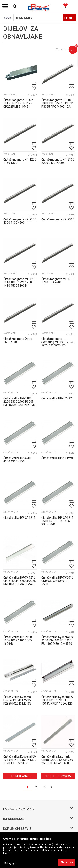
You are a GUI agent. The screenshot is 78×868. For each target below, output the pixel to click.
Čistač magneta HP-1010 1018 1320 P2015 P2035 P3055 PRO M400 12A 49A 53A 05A (58, 105)
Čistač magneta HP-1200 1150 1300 (20, 161)
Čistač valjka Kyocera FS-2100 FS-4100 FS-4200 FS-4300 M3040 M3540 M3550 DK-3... (58, 642)
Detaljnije (10, 863)
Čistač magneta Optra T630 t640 (18, 340)
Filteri (70, 18)
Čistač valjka (11, 393)
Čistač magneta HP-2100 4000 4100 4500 (20, 221)
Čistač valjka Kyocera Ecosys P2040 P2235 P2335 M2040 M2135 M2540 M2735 (17, 702)
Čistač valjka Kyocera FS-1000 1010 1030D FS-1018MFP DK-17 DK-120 (58, 700)
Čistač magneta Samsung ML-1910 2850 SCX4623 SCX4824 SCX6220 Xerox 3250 (58, 344)
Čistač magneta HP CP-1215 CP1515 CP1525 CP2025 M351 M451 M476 (19, 105)
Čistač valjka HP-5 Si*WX (58, 458)
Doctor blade (10, 94)
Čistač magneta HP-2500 (58, 219)
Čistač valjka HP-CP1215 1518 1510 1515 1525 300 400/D (57, 521)
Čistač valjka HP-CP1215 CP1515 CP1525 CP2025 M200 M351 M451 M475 (20, 581)
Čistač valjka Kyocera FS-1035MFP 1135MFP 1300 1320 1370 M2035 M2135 (20, 761)
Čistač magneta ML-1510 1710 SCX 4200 (58, 281)
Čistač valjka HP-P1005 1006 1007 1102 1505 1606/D (18, 640)
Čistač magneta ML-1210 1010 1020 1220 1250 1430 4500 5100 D (20, 282)
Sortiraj (8, 18)
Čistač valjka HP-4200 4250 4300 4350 (17, 460)
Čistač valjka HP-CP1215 (19, 518)
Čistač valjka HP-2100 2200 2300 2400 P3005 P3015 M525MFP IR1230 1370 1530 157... (19, 403)
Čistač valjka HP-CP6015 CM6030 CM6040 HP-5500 (57, 581)
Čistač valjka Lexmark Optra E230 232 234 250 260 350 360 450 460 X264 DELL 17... (57, 761)
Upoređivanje (20, 776)
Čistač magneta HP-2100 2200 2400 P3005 (58, 161)
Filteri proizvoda (58, 776)
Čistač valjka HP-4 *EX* (57, 398)
